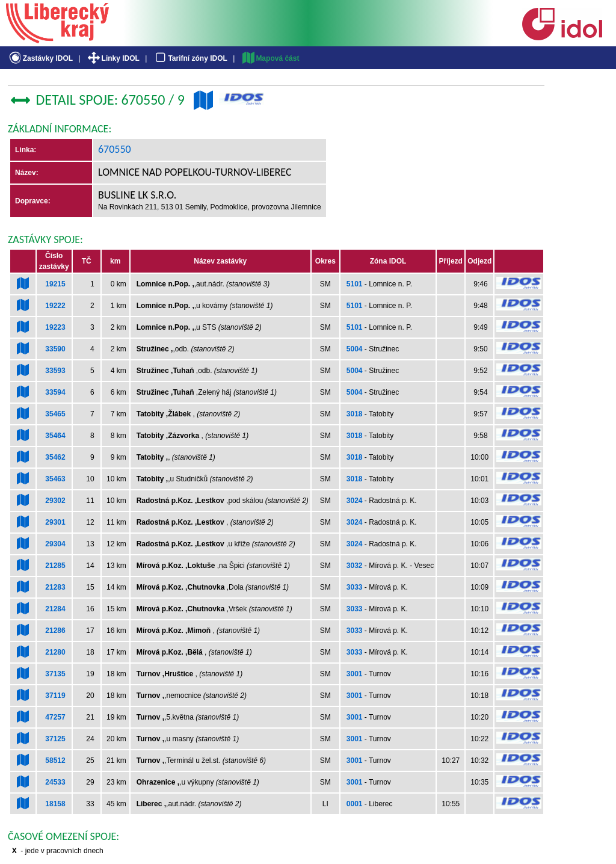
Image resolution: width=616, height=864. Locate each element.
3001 (355, 674)
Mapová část (270, 58)
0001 (355, 804)
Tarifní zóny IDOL (190, 58)
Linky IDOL (113, 58)
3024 (355, 501)
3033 (355, 587)
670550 (115, 149)
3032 (355, 566)
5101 (355, 284)
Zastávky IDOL (40, 58)
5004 (355, 349)
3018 (355, 414)
